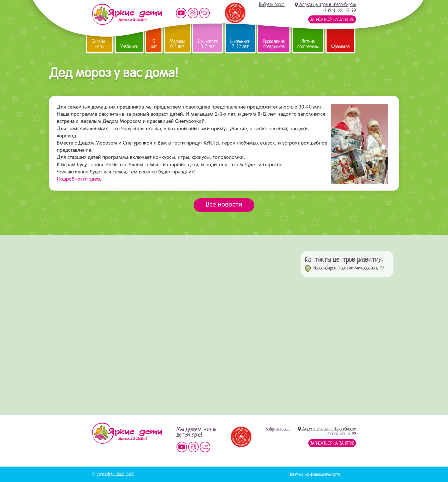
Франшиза (340, 46)
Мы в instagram (193, 13)
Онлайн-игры (100, 44)
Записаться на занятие (332, 19)
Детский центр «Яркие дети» (127, 433)
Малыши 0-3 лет (177, 44)
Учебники (129, 46)
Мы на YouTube (181, 13)
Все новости (224, 205)
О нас (154, 44)
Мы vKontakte (205, 13)
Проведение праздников (274, 44)
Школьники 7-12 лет (240, 44)
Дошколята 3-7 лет (208, 44)
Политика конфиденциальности (314, 474)
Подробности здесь (79, 179)
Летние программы (308, 44)
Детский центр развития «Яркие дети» (127, 14)
